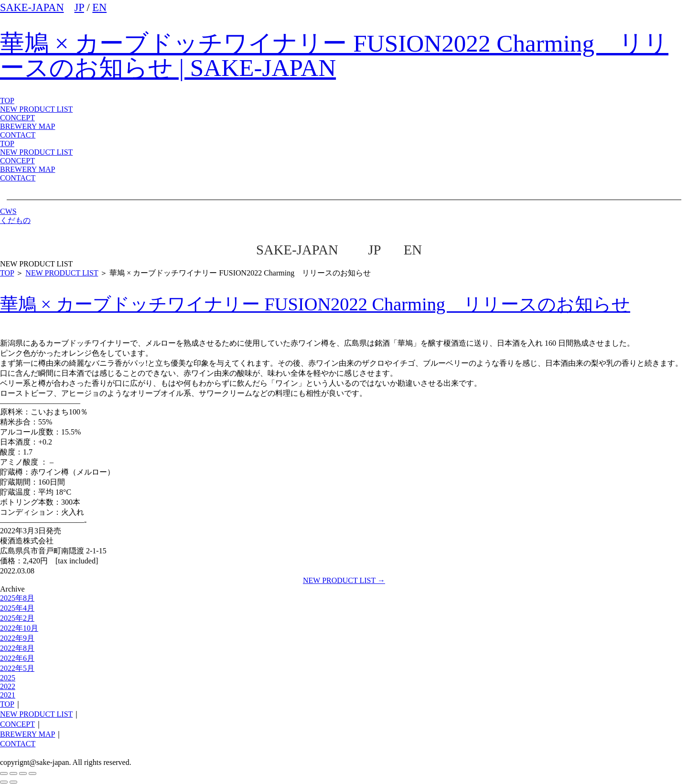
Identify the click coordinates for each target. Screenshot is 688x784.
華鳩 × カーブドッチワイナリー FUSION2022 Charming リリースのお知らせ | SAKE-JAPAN (334, 55)
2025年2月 (17, 618)
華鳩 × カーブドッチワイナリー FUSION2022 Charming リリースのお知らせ (315, 304)
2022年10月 (19, 628)
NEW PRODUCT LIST (36, 109)
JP (79, 7)
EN (99, 7)
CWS (8, 211)
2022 (8, 686)
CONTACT (18, 178)
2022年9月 (17, 638)
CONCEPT (17, 161)
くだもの (15, 220)
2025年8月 (17, 598)
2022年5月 (17, 668)
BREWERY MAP (27, 169)
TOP (7, 143)
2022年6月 (17, 658)
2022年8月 (17, 648)
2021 (8, 695)
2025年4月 (17, 608)
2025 (8, 678)
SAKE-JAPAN (32, 7)
